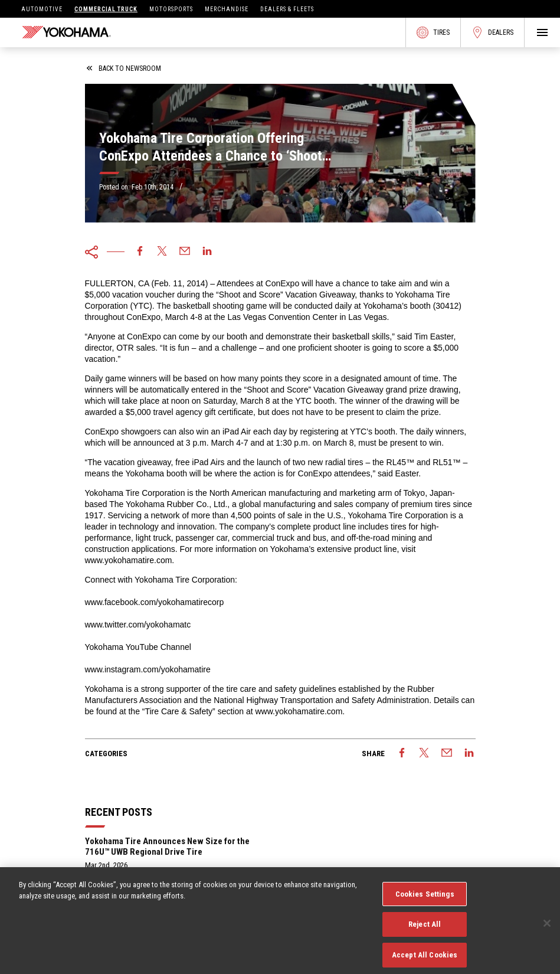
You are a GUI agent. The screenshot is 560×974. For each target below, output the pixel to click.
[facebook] (140, 252)
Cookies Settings (425, 899)
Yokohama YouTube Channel (138, 647)
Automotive (42, 9)
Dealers (492, 32)
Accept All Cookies (425, 961)
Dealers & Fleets (287, 9)
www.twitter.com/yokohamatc (138, 625)
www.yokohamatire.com (129, 560)
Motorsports (171, 9)
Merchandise (227, 9)
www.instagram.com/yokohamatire (148, 669)
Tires (433, 32)
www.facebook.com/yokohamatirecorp (155, 602)
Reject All (425, 930)
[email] (185, 252)
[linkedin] (207, 252)
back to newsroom (124, 68)
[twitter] (162, 252)
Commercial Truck (106, 9)
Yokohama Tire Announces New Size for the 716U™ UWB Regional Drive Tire (167, 846)
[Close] (547, 929)
